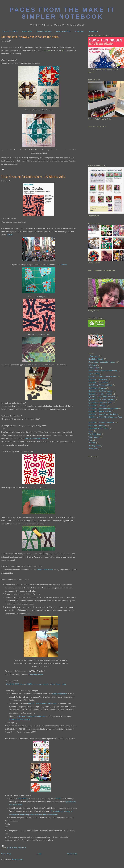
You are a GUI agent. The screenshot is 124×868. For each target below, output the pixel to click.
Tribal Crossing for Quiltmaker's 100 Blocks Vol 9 (33, 177)
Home (39, 854)
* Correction (93, 356)
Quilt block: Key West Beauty (100, 391)
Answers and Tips (63, 31)
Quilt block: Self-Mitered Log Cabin (103, 408)
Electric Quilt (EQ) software (36, 438)
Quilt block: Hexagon (97, 388)
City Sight (93, 365)
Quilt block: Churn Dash (98, 382)
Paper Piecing (94, 373)
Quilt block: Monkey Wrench (100, 394)
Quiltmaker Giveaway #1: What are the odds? (30, 37)
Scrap (91, 431)
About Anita (27, 31)
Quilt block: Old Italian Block (100, 403)
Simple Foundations (45, 570)
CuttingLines (94, 368)
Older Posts (72, 854)
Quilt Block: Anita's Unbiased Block (103, 376)
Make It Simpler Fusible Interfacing (103, 371)
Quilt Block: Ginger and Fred (100, 385)
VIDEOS (92, 443)
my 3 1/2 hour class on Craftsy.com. (43, 703)
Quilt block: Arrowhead (98, 379)
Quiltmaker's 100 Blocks (16, 848)
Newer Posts (6, 854)
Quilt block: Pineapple (97, 405)
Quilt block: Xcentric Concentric (102, 422)
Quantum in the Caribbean (20, 719)
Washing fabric (94, 446)
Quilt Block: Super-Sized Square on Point (105, 417)
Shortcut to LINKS (10, 31)
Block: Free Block (96, 359)
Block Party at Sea (60, 694)
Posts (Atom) (17, 859)
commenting (23, 798)
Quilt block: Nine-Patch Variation (102, 397)
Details (10, 235)
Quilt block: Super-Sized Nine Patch (103, 414)
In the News (80, 31)
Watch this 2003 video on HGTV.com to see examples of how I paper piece (36, 684)
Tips (90, 440)
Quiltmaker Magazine (97, 425)
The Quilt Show (95, 434)
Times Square (94, 437)
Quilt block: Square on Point (100, 411)
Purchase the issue (36, 674)
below (58, 798)
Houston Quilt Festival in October (32, 716)
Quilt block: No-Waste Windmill (102, 400)
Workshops (93, 31)
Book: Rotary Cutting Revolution (102, 362)
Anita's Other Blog (44, 31)
